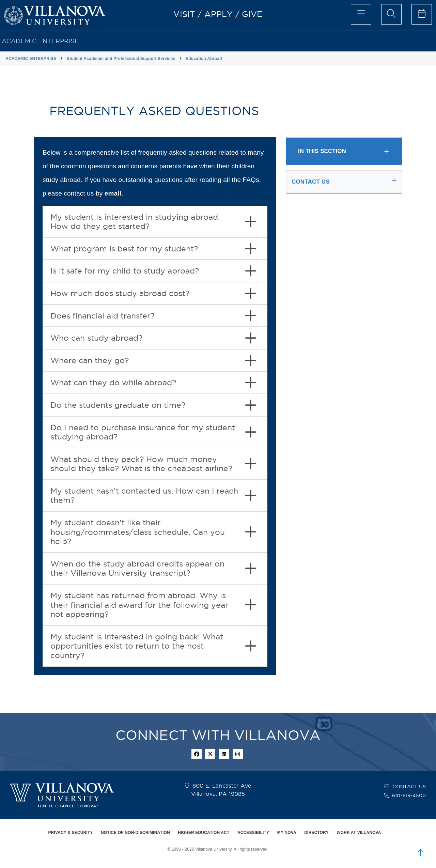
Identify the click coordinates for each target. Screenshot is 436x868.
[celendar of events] (422, 14)
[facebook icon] (197, 754)
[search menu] (391, 14)
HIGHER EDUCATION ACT (204, 833)
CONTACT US (409, 787)
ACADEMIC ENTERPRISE (40, 41)
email (113, 193)
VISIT (184, 14)
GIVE (252, 14)
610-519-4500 (409, 795)
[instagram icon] (238, 754)
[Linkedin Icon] (224, 754)
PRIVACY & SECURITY (70, 833)
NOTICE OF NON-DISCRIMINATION (135, 833)
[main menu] (361, 14)
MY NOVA (287, 833)
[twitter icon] (210, 754)
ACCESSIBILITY (253, 833)
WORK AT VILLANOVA (359, 833)
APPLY (219, 14)
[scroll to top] (421, 853)
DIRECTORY (316, 833)
